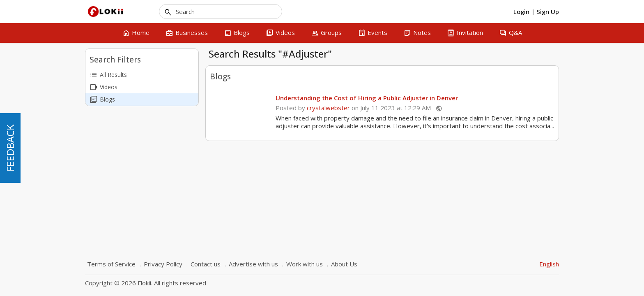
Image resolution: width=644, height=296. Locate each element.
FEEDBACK (10, 148)
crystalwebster (328, 108)
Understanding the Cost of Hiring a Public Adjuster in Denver (367, 98)
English (549, 264)
